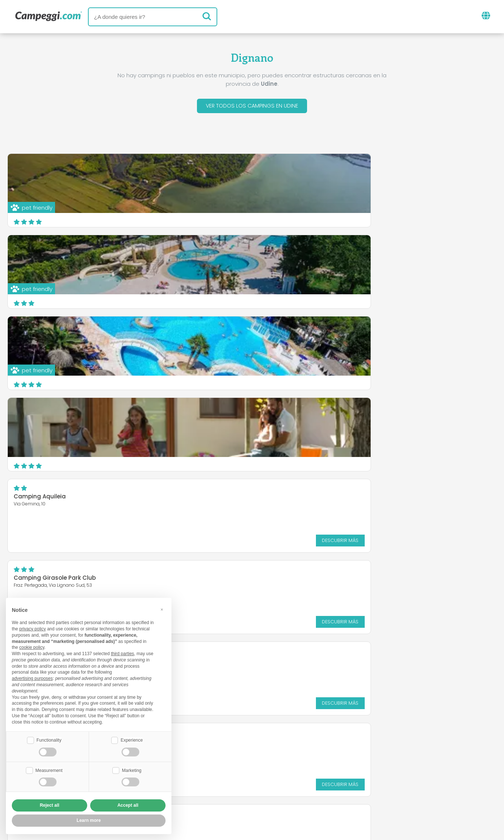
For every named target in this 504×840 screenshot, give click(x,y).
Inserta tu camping (234, 779)
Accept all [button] (128, 805)
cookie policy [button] (32, 647)
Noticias (212, 748)
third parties (122, 653)
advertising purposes (32, 678)
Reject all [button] (50, 805)
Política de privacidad (212, 791)
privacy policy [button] (33, 628)
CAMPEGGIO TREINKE (42, 412)
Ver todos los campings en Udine (252, 107)
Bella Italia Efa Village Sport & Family (233, 336)
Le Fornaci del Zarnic (377, 412)
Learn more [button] (88, 820)
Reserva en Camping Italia (317, 779)
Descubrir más (298, 298)
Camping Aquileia (206, 254)
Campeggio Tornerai (44, 336)
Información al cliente (292, 791)
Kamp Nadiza (367, 331)
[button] (162, 609)
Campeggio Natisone (212, 412)
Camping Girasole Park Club (388, 254)
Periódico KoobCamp (270, 748)
